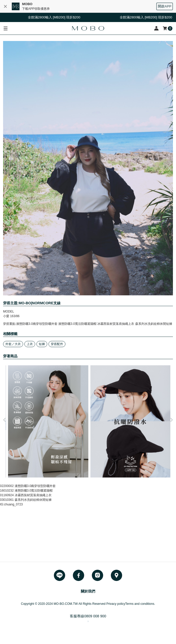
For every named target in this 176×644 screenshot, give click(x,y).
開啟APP (165, 6)
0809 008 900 (95, 616)
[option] (88, 168)
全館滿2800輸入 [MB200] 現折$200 (55, 17)
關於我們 (88, 591)
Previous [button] (7, 168)
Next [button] (169, 168)
